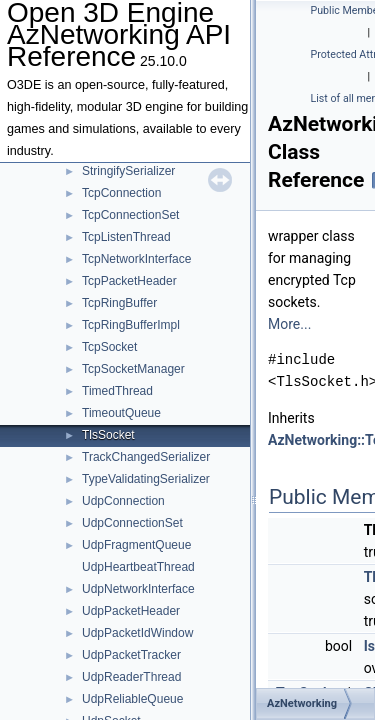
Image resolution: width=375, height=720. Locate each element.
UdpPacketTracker (131, 655)
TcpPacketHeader (129, 281)
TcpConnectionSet (130, 215)
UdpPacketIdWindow (137, 633)
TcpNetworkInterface (136, 259)
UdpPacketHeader (131, 611)
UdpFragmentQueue (136, 545)
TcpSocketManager (133, 369)
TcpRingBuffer (119, 303)
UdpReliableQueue (132, 699)
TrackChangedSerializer (146, 457)
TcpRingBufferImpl (131, 325)
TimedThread (117, 391)
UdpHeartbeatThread (138, 567)
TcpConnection (121, 193)
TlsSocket (108, 435)
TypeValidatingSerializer (146, 479)
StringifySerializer (128, 171)
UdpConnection (123, 501)
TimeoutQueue (121, 413)
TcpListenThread (126, 237)
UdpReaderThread (131, 677)
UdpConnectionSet (132, 523)
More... (289, 324)
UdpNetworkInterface (138, 589)
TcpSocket (109, 347)
